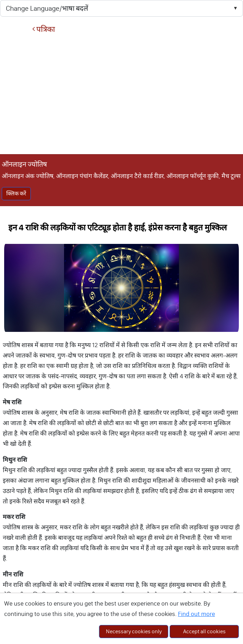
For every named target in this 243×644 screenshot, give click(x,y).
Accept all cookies (204, 631)
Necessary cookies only (134, 631)
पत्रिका (44, 29)
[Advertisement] (121, 94)
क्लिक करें (16, 193)
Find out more (196, 614)
